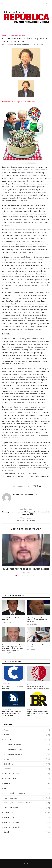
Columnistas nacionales (28, 754)
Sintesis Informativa (27, 808)
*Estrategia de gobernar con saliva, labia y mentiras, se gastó (39, 620)
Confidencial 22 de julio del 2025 (12, 687)
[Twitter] (46, 3)
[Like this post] (30, 486)
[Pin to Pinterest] (37, 486)
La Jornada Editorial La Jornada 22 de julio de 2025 (38, 687)
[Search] (50, 3)
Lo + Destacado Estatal (27, 774)
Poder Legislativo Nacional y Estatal (27, 803)
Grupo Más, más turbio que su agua (38, 646)
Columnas (27, 740)
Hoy (28, 759)
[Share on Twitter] (35, 486)
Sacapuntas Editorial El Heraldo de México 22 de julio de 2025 (12, 714)
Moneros (27, 783)
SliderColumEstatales (27, 822)
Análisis (27, 730)
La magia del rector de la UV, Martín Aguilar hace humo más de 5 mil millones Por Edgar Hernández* (13, 648)
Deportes (27, 769)
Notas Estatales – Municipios (27, 793)
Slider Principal (27, 817)
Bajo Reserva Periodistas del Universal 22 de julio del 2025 (38, 714)
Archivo (27, 735)
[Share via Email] (40, 486)
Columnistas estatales (28, 749)
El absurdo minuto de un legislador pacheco (26, 569)
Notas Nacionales (27, 798)
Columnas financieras (28, 745)
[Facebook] (44, 3)
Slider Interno (27, 813)
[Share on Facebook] (33, 486)
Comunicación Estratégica (20, 44)
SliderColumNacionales (27, 827)
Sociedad (27, 832)
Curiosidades (27, 764)
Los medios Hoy (27, 779)
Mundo (27, 788)
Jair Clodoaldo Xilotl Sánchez (11, 619)
